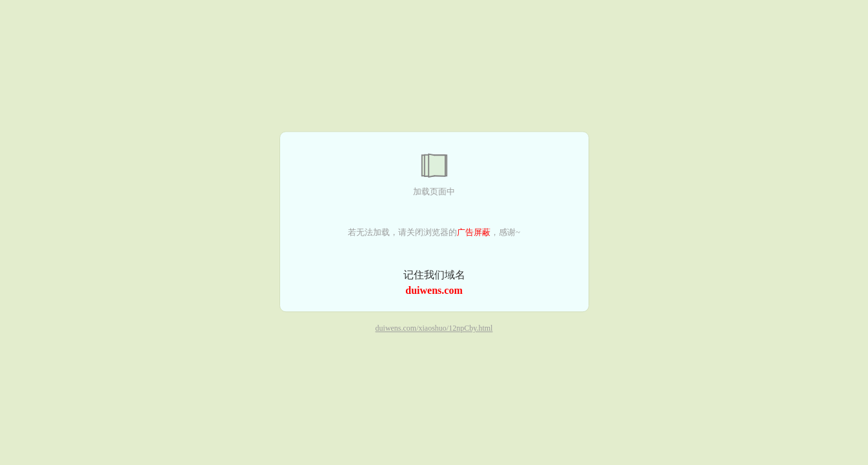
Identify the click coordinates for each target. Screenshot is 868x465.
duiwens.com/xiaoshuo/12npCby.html (434, 329)
